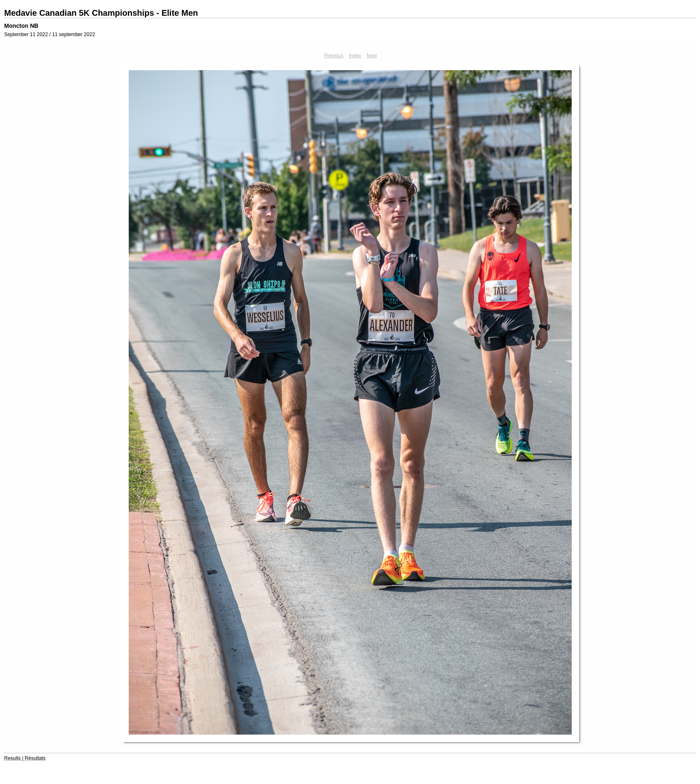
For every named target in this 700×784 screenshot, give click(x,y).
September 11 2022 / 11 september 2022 (50, 34)
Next (372, 56)
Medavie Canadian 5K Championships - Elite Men (101, 13)
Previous (334, 56)
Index (355, 56)
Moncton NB (21, 26)
